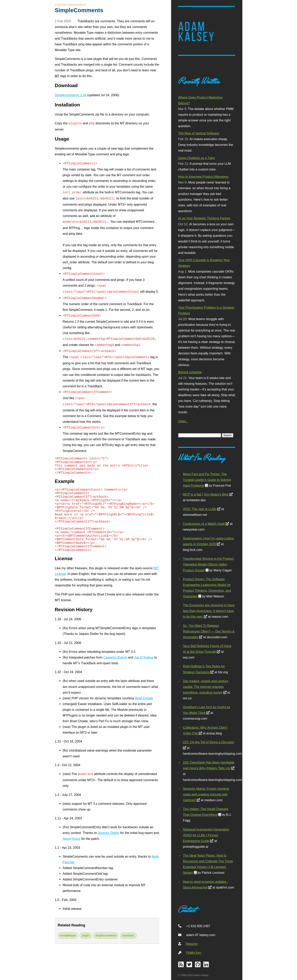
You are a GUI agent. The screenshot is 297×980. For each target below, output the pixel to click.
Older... (183, 421)
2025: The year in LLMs (200, 509)
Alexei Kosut (72, 839)
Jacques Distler (108, 833)
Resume (192, 944)
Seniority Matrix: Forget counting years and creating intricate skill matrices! (206, 794)
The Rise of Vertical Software (199, 133)
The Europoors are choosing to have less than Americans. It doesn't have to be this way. (209, 611)
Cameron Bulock (115, 657)
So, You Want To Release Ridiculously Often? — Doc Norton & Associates (209, 631)
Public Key (194, 953)
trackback (128, 935)
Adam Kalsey (197, 32)
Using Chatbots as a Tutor (197, 158)
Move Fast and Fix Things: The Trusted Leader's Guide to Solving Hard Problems (207, 480)
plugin (86, 935)
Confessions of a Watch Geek (204, 524)
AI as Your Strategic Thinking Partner (204, 218)
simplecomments (106, 935)
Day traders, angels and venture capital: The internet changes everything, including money (206, 687)
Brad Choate (144, 698)
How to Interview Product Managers (203, 177)
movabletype (68, 935)
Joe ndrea (144, 657)
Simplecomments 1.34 (71, 95)
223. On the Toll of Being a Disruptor (209, 742)
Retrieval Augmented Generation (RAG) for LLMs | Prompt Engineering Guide (206, 835)
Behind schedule (190, 372)
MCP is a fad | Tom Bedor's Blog (206, 494)
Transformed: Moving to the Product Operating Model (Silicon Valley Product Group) (208, 564)
